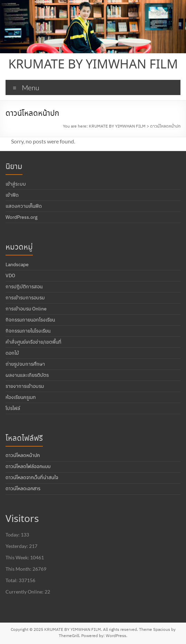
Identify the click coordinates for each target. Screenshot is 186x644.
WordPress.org (21, 217)
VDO (10, 276)
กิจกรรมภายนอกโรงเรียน (30, 320)
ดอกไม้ (12, 353)
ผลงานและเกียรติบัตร (27, 375)
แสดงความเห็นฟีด (24, 206)
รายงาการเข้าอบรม (25, 386)
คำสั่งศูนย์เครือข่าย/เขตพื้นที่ (33, 342)
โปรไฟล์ (13, 408)
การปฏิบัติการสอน (24, 287)
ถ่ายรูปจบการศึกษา (25, 364)
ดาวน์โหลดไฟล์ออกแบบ (28, 467)
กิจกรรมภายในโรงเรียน (28, 331)
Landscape (17, 264)
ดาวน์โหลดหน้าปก (23, 456)
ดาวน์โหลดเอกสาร (23, 489)
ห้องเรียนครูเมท (21, 397)
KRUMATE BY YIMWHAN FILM (93, 65)
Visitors (22, 519)
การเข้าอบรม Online (26, 309)
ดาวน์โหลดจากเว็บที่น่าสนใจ (32, 478)
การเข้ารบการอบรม (25, 298)
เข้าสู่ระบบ (16, 184)
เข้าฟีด (12, 195)
